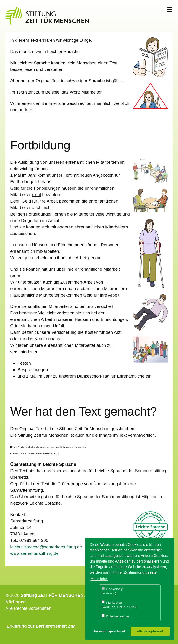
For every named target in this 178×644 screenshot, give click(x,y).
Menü (169, 10)
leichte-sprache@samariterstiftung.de (46, 547)
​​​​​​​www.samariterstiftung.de (34, 553)
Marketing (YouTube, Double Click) (119, 605)
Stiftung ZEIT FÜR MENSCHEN (52, 595)
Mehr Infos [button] (99, 579)
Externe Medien (116, 616)
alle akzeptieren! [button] (150, 631)
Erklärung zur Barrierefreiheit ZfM (41, 626)
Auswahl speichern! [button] (109, 631)
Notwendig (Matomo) (112, 591)
